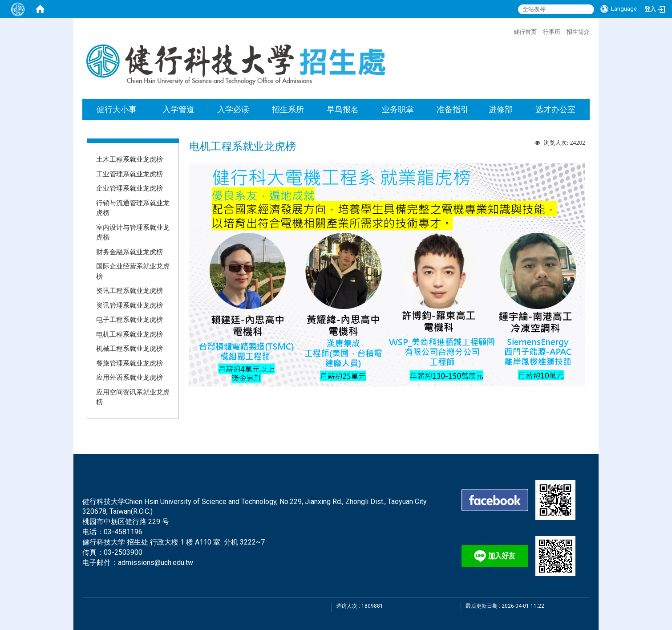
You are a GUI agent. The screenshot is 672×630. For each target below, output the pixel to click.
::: (509, 31)
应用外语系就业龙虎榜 (130, 377)
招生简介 (578, 32)
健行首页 (525, 32)
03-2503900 (123, 552)
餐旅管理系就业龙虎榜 (130, 363)
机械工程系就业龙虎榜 (130, 348)
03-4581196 (123, 532)
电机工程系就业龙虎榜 (130, 334)
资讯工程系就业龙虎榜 (130, 290)
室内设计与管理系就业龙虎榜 (133, 232)
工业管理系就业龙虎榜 (130, 174)
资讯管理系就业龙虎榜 (130, 305)
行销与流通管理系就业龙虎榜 (133, 208)
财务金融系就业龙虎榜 (130, 252)
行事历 (552, 32)
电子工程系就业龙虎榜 (130, 319)
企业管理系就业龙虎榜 (130, 188)
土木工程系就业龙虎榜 (130, 159)
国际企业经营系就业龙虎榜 (133, 271)
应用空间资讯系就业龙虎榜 (133, 397)
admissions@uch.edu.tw (156, 563)
